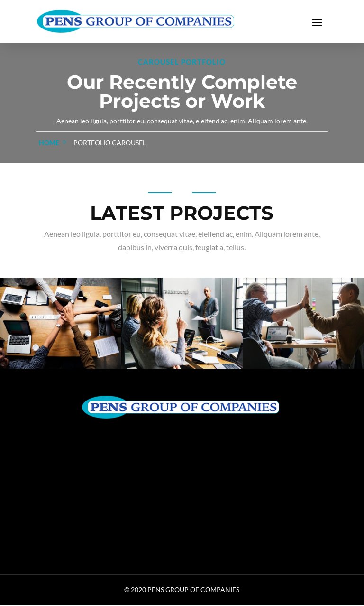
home (49, 144)
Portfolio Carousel (110, 144)
